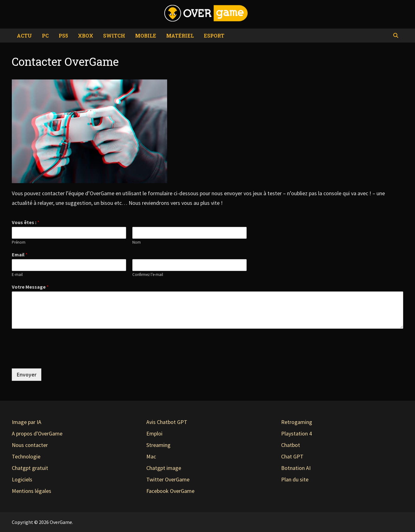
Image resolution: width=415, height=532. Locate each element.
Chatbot (291, 445)
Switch (114, 36)
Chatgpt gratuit (30, 468)
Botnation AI (296, 468)
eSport (214, 36)
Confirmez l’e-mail (148, 275)
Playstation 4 (296, 433)
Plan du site (295, 479)
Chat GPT (292, 456)
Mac (151, 456)
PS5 (63, 36)
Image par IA (27, 422)
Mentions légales (32, 491)
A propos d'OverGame (37, 433)
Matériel (180, 36)
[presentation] (59, 347)
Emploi (154, 433)
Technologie (26, 456)
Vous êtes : (26, 222)
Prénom (19, 242)
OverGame (61, 522)
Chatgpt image (164, 468)
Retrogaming (297, 422)
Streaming (158, 445)
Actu (24, 36)
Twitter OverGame (168, 479)
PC (45, 36)
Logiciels (22, 479)
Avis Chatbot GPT (167, 422)
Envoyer (27, 374)
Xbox (86, 36)
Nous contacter (30, 445)
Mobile (146, 36)
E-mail (17, 275)
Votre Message (30, 287)
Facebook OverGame (170, 491)
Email (20, 255)
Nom (137, 242)
